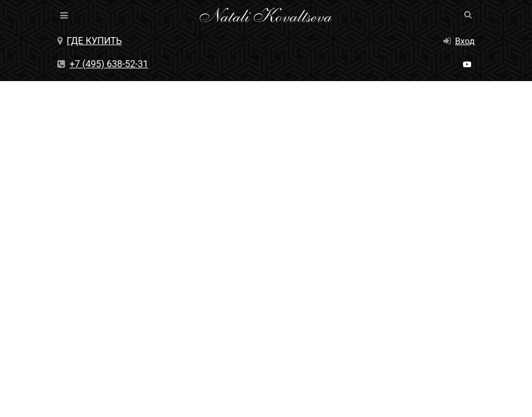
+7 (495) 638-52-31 (103, 64)
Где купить (90, 41)
